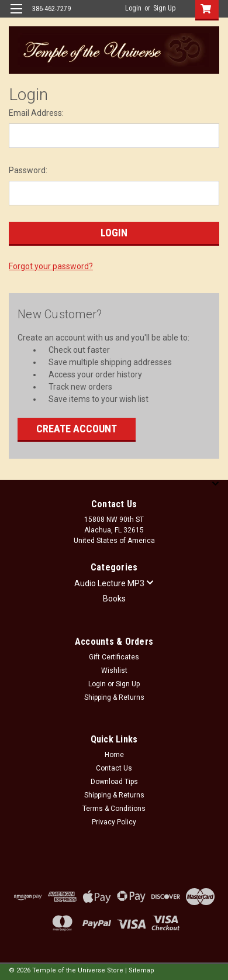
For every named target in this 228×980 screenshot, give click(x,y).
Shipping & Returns (114, 697)
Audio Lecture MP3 (114, 583)
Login (133, 8)
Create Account (77, 429)
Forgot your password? (51, 266)
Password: (28, 170)
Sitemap (141, 970)
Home (114, 755)
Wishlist (114, 670)
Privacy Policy (114, 822)
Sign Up (164, 8)
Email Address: (36, 113)
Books (114, 599)
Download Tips (114, 782)
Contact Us (114, 768)
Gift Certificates (114, 657)
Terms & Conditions (114, 809)
